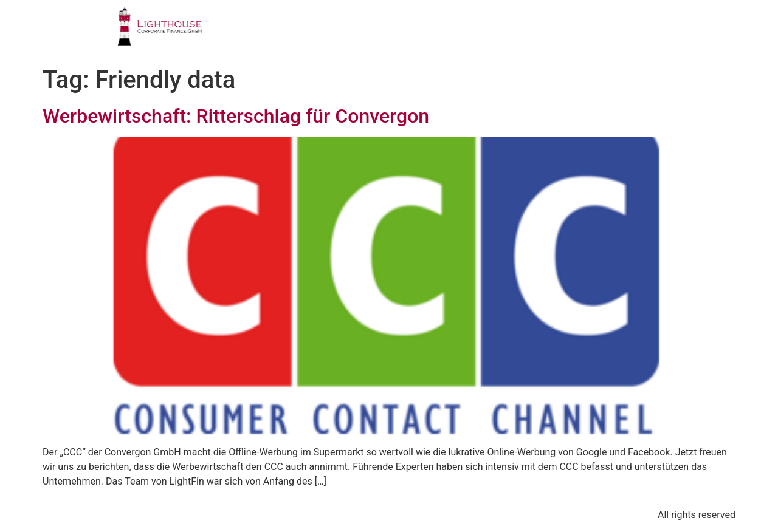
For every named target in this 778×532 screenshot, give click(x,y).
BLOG (609, 33)
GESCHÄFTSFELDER (353, 33)
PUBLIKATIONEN (526, 33)
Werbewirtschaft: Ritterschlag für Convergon (236, 116)
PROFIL (259, 33)
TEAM (443, 33)
